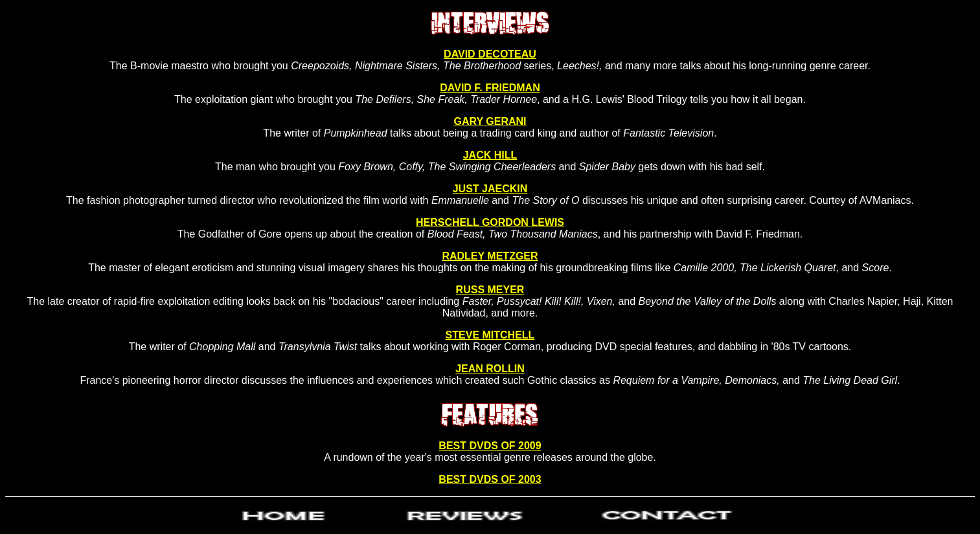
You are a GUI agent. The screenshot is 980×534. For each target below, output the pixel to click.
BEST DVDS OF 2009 (490, 446)
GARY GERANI (490, 121)
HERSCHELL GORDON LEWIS (490, 222)
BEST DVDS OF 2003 (490, 479)
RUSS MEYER (490, 290)
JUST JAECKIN (490, 189)
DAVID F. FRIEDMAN (490, 88)
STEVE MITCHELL (490, 335)
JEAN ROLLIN (490, 369)
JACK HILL (490, 155)
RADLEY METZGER (490, 256)
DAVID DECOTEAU (490, 54)
